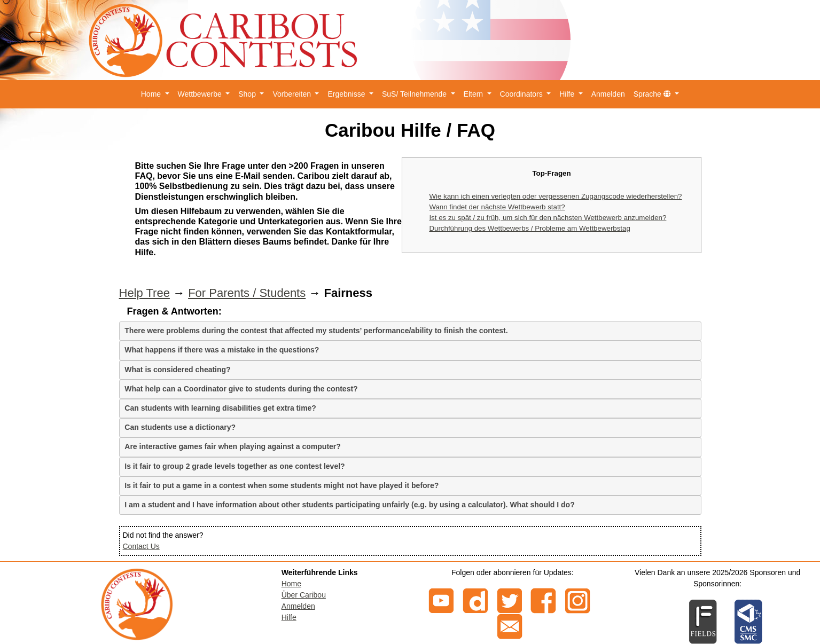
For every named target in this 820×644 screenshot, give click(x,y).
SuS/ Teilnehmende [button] (415, 94)
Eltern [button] (474, 94)
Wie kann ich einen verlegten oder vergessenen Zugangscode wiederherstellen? (555, 196)
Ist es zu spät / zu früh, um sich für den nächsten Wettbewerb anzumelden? (548, 218)
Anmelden (608, 94)
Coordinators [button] (522, 94)
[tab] (410, 331)
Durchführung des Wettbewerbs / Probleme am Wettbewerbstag (529, 228)
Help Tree (145, 293)
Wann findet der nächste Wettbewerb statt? (497, 207)
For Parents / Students (247, 293)
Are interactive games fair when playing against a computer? (233, 446)
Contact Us (141, 546)
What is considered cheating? (177, 370)
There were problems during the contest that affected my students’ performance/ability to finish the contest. (316, 331)
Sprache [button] (653, 94)
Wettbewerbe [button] (201, 94)
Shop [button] (248, 94)
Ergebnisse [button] (347, 94)
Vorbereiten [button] (293, 94)
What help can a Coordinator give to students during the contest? (241, 389)
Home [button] (152, 94)
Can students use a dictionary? (180, 427)
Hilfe (289, 617)
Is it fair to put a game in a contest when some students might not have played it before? (282, 485)
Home (291, 584)
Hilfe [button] (568, 94)
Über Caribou (304, 595)
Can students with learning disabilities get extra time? (220, 408)
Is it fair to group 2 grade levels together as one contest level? (235, 466)
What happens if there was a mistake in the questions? (222, 350)
